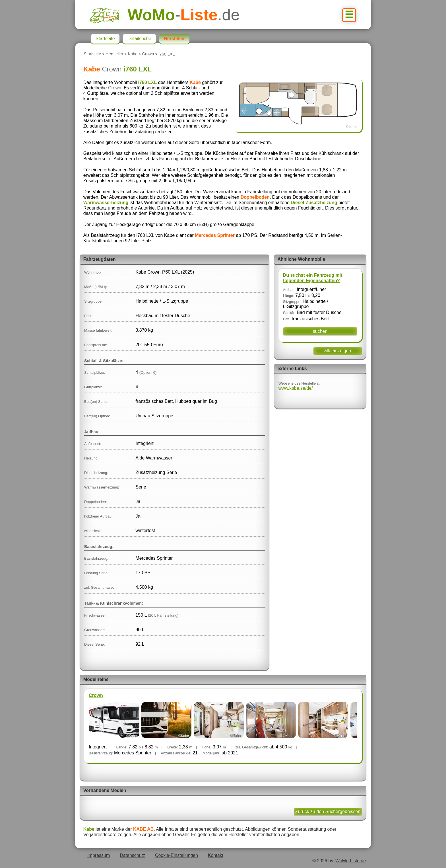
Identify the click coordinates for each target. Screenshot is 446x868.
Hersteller (115, 54)
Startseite (92, 54)
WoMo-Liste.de (351, 861)
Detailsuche (139, 39)
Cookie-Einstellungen (176, 855)
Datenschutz (132, 855)
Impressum (99, 855)
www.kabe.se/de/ (296, 388)
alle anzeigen (338, 351)
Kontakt (216, 855)
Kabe (133, 54)
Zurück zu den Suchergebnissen (328, 811)
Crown (148, 54)
